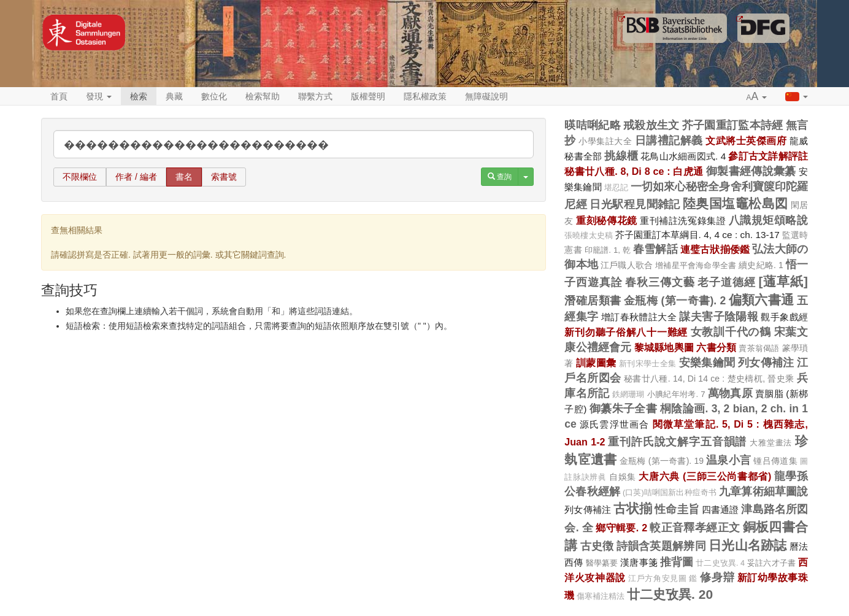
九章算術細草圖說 (763, 491)
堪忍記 (616, 188)
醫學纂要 (602, 563)
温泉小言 (728, 460)
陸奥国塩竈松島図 (735, 203)
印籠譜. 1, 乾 (608, 250)
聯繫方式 (315, 96)
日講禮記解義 (669, 141)
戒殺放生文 (651, 125)
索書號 (224, 177)
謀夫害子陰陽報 (719, 317)
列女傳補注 (766, 363)
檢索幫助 (263, 96)
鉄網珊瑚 (628, 395)
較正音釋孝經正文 (695, 528)
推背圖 (677, 562)
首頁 (59, 96)
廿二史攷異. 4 (720, 563)
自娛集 (623, 477)
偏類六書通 (762, 300)
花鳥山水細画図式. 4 (683, 156)
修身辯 (717, 577)
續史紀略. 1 (761, 265)
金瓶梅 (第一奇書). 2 (675, 301)
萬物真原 (730, 393)
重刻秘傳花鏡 (606, 220)
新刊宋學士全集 (648, 364)
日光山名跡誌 (748, 545)
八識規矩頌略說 (768, 220)
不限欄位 (80, 177)
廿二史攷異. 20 (670, 594)
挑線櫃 (621, 156)
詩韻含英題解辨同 (661, 546)
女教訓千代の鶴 (731, 332)
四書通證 (720, 510)
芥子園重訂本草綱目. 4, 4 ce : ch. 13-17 (697, 235)
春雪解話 (655, 249)
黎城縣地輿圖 (664, 347)
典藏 (174, 96)
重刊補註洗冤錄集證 (683, 221)
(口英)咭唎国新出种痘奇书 (670, 493)
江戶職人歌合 (627, 265)
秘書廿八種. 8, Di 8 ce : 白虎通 (634, 171)
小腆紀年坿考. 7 (676, 394)
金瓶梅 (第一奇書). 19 (662, 461)
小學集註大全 (605, 141)
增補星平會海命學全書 (696, 265)
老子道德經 (726, 282)
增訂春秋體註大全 (639, 317)
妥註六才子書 (771, 563)
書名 (184, 177)
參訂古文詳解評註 (768, 156)
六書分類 (716, 347)
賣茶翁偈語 (759, 348)
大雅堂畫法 (771, 443)
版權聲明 (368, 96)
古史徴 (597, 546)
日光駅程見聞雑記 (635, 204)
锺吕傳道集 (775, 461)
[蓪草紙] (783, 281)
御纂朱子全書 (624, 409)
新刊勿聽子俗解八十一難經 (626, 332)
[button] (757, 97)
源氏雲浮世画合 (615, 424)
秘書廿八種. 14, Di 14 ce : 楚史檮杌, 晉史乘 (709, 379)
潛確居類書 (593, 301)
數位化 (214, 96)
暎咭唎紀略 (593, 125)
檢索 (139, 96)
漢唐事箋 (639, 562)
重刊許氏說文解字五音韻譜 (677, 442)
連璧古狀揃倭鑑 (715, 249)
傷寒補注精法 (601, 596)
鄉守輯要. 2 (621, 528)
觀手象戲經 (784, 317)
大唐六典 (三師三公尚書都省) (705, 476)
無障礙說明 (486, 96)
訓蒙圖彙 (596, 363)
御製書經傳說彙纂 (751, 171)
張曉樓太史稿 (589, 236)
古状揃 (633, 508)
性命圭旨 (677, 509)
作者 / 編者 (136, 177)
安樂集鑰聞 (707, 363)
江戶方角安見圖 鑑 (663, 579)
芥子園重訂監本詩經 (733, 125)
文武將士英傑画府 (746, 141)
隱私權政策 (425, 96)
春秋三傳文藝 (660, 282)
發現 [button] (99, 96)
